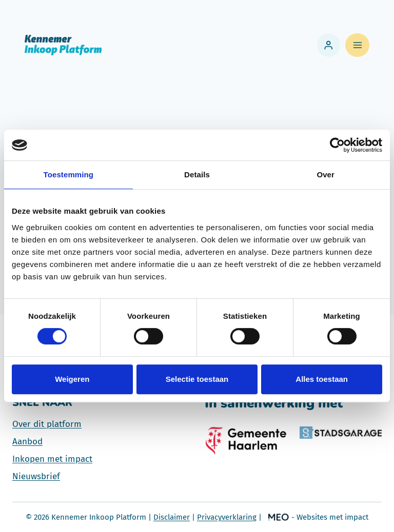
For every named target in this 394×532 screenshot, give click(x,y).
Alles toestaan (322, 379)
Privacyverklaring (227, 517)
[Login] (329, 45)
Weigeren (72, 379)
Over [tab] (326, 175)
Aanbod (27, 442)
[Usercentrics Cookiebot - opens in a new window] (337, 145)
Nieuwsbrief (36, 476)
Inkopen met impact (52, 459)
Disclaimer (172, 517)
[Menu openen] (357, 45)
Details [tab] (197, 175)
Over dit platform (47, 424)
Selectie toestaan (197, 379)
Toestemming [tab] (69, 175)
